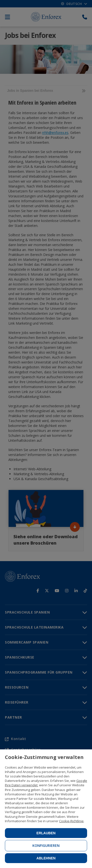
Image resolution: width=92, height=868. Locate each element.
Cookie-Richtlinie (71, 821)
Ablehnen (46, 858)
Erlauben (46, 833)
